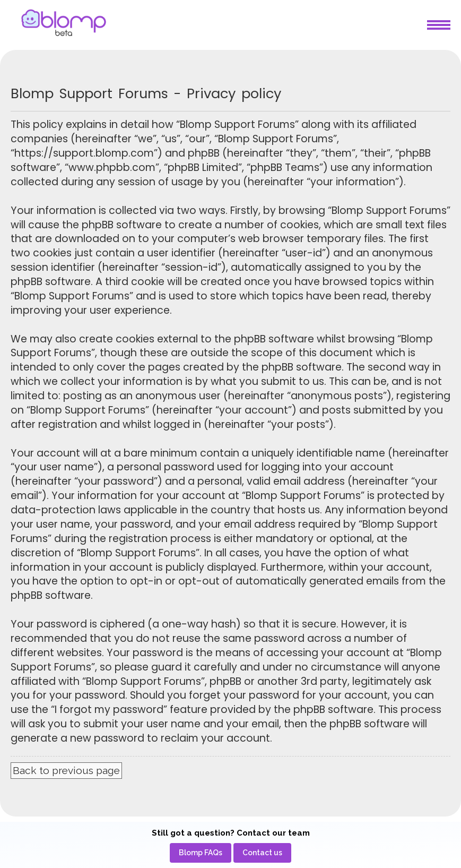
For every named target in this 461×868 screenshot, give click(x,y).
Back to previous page (66, 770)
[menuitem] (201, 853)
